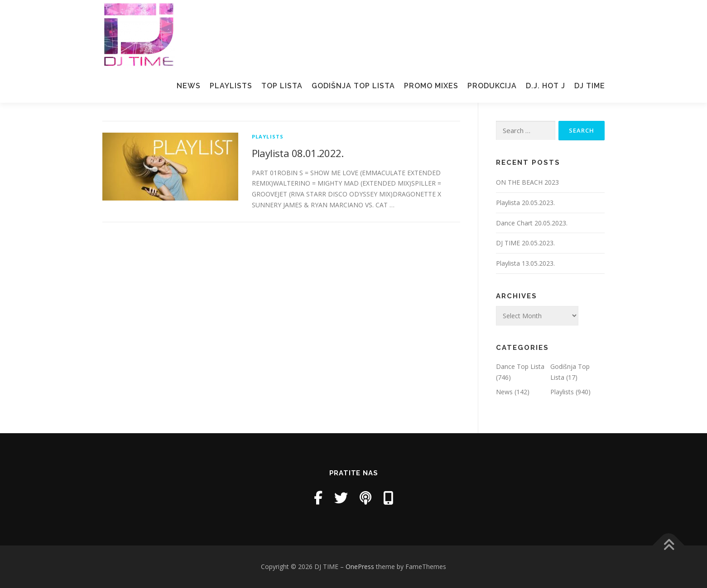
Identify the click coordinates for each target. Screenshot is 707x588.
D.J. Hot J (546, 86)
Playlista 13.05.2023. (525, 263)
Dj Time (590, 86)
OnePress (360, 566)
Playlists (231, 86)
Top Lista (282, 86)
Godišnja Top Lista (353, 86)
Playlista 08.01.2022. (298, 153)
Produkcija (492, 86)
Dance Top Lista (520, 366)
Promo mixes (431, 86)
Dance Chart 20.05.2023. (532, 223)
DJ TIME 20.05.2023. (525, 243)
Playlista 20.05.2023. (525, 203)
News (189, 86)
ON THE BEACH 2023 (527, 182)
